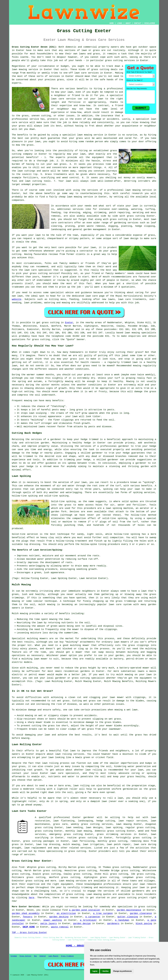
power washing (53, 920)
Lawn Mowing (53, 956)
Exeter (69, 323)
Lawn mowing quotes (99, 894)
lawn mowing (19, 69)
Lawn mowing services (73, 881)
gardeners (113, 924)
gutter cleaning (128, 917)
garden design (82, 924)
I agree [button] (95, 971)
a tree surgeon (103, 913)
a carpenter (93, 917)
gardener (89, 817)
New (35, 956)
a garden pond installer (85, 910)
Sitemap (14, 956)
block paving (144, 924)
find (21, 867)
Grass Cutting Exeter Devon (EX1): (35, 47)
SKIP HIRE (29, 927)
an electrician (66, 913)
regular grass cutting (140, 828)
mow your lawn (64, 92)
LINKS (120, 23)
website (17, 299)
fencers (28, 917)
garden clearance (141, 913)
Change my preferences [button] (122, 971)
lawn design (131, 238)
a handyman (122, 920)
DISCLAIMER (150, 23)
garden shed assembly (26, 913)
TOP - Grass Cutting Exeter (29, 933)
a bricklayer (88, 920)
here (31, 898)
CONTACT (138, 23)
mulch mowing (47, 604)
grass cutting (114, 60)
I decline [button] (105, 971)
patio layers (49, 924)
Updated (43, 956)
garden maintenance (129, 910)
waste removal (60, 927)
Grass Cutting (26, 956)
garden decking (59, 917)
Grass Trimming (67, 956)
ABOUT (128, 23)
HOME (112, 23)
